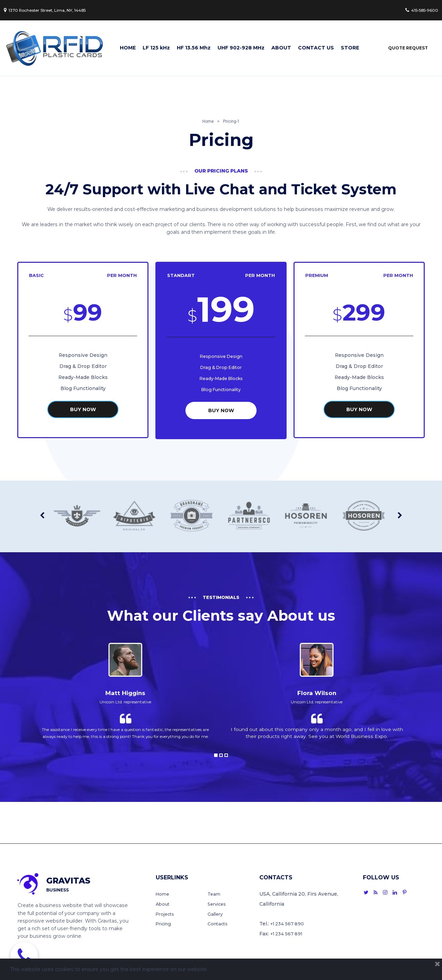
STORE (350, 48)
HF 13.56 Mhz (194, 48)
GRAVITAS (73, 880)
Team (214, 894)
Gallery (216, 914)
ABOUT (281, 48)
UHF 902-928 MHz (241, 48)
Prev (42, 513)
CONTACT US (316, 48)
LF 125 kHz (156, 48)
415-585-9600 (418, 10)
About (163, 904)
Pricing (165, 924)
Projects (166, 914)
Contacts (219, 924)
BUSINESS (57, 888)
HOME (128, 48)
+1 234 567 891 (288, 934)
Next (400, 513)
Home (163, 894)
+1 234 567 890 (289, 924)
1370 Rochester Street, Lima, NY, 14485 (55, 10)
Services (218, 904)
